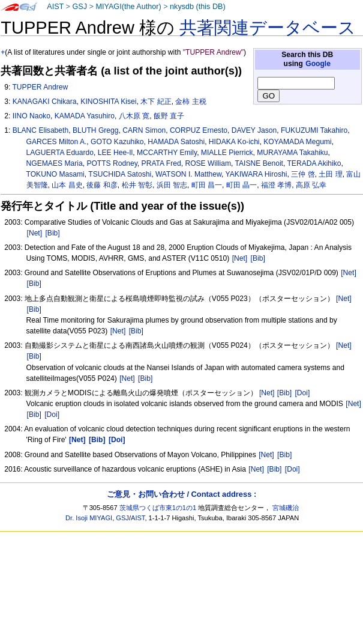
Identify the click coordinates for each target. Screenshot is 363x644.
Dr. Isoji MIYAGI (89, 518)
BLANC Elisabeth (40, 130)
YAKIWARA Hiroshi (256, 174)
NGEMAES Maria (55, 163)
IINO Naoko (31, 116)
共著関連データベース (268, 28)
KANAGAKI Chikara (45, 102)
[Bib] (52, 233)
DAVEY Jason (254, 130)
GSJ (79, 7)
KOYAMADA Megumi (297, 142)
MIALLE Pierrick (227, 153)
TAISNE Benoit (259, 163)
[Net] (35, 233)
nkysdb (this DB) (198, 7)
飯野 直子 (169, 116)
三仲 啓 (303, 174)
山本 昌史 (67, 185)
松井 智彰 (137, 185)
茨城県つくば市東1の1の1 (158, 508)
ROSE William (208, 163)
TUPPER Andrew (40, 87)
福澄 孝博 (276, 185)
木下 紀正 (156, 102)
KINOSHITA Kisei (108, 102)
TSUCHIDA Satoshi (120, 174)
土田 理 (330, 174)
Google (318, 64)
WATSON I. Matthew (188, 174)
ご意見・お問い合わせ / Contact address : (181, 494)
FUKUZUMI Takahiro (314, 130)
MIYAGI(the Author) (128, 7)
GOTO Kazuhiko (117, 142)
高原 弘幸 (311, 185)
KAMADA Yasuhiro (85, 116)
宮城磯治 (286, 508)
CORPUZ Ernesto (199, 130)
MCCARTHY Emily (167, 153)
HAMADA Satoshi (176, 142)
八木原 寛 (134, 116)
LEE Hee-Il (115, 153)
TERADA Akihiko (314, 163)
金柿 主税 (190, 102)
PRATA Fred (161, 163)
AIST (55, 7)
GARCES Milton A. (57, 142)
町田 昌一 (207, 185)
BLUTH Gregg (96, 130)
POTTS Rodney (112, 163)
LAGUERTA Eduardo (60, 153)
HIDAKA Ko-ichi (234, 142)
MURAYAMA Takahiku (292, 153)
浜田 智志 (172, 185)
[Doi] (302, 393)
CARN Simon (144, 130)
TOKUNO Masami (55, 174)
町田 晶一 (241, 185)
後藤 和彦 (102, 185)
